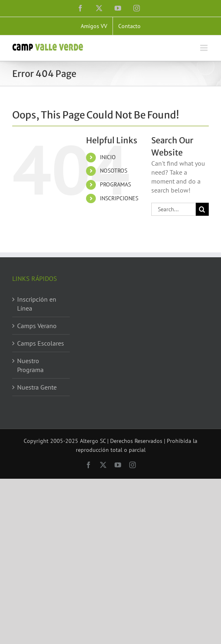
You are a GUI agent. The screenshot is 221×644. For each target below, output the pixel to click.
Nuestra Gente (37, 387)
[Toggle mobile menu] (204, 48)
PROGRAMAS (115, 184)
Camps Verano (37, 326)
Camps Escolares (41, 343)
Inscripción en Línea (37, 304)
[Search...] (173, 209)
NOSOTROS (114, 171)
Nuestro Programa (30, 365)
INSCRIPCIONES (119, 198)
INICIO (108, 157)
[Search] (202, 209)
